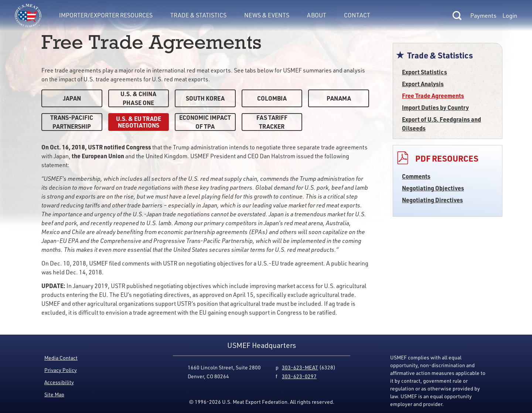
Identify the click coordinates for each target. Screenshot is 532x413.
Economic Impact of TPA (205, 122)
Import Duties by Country (435, 107)
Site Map (54, 394)
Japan (72, 98)
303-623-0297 (299, 376)
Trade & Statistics (198, 15)
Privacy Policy (61, 370)
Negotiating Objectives (433, 188)
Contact (357, 15)
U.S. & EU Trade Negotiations (139, 122)
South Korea (205, 98)
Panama (339, 98)
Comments (416, 176)
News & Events (267, 15)
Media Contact (61, 358)
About (317, 15)
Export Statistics (424, 72)
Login (510, 16)
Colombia (272, 98)
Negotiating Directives (432, 200)
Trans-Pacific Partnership (72, 122)
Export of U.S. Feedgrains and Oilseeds (441, 124)
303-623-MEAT (300, 367)
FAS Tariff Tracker (272, 122)
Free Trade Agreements (433, 96)
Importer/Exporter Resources (106, 15)
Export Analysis (423, 84)
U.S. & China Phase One (138, 98)
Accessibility (59, 382)
